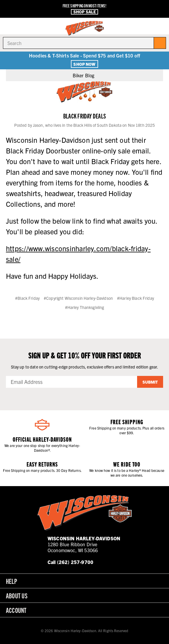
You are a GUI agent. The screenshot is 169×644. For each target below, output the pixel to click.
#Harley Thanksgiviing (85, 307)
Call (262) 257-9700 (70, 562)
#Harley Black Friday (135, 298)
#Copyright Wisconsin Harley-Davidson (78, 298)
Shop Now (84, 64)
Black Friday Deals (84, 116)
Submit (150, 382)
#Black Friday (27, 298)
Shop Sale (84, 12)
